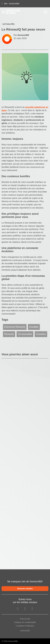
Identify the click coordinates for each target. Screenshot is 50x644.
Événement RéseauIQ (15, 327)
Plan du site (25, 619)
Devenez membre (25, 589)
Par (21, 35)
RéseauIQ (9, 334)
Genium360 (25, 631)
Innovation (41, 334)
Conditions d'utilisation (25, 626)
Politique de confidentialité (25, 622)
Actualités (34, 327)
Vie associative (25, 334)
